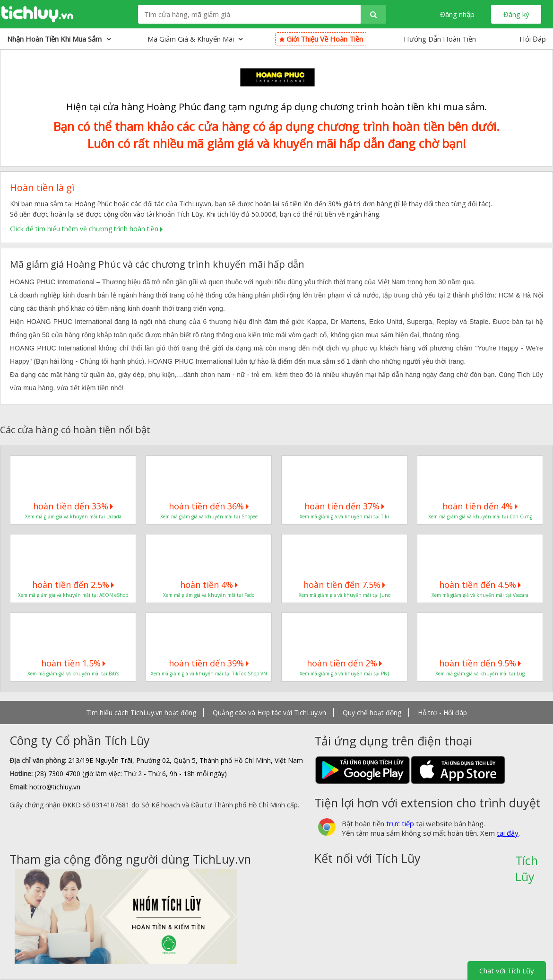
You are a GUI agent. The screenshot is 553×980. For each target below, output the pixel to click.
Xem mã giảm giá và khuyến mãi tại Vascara (480, 595)
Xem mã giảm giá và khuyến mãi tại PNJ (344, 674)
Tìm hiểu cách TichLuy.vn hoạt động (141, 713)
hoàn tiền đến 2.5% (73, 585)
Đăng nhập (457, 14)
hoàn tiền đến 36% (209, 506)
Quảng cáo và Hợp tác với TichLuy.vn (269, 713)
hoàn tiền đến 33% (73, 506)
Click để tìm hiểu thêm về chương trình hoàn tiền (84, 229)
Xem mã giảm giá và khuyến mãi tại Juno (345, 595)
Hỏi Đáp (533, 39)
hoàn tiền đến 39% (209, 663)
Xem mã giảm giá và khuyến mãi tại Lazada (73, 516)
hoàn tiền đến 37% (344, 506)
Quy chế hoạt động (372, 713)
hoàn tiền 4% (209, 585)
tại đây (508, 833)
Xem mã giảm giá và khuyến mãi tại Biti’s (73, 674)
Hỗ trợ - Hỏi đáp (442, 713)
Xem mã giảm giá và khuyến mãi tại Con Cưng (480, 516)
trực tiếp (401, 823)
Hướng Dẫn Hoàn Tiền (440, 39)
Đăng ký (516, 14)
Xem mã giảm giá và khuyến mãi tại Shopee (209, 516)
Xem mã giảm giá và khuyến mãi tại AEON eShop (73, 595)
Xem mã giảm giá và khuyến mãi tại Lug (480, 674)
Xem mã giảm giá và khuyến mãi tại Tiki (344, 516)
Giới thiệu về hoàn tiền (321, 39)
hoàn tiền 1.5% (73, 663)
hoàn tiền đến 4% (480, 506)
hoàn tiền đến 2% (344, 663)
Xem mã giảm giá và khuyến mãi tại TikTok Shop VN (209, 674)
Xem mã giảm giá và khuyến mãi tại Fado (209, 595)
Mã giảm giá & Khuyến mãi (195, 39)
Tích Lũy (527, 864)
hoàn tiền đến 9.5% (480, 663)
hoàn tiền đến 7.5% (344, 585)
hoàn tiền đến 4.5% (480, 585)
